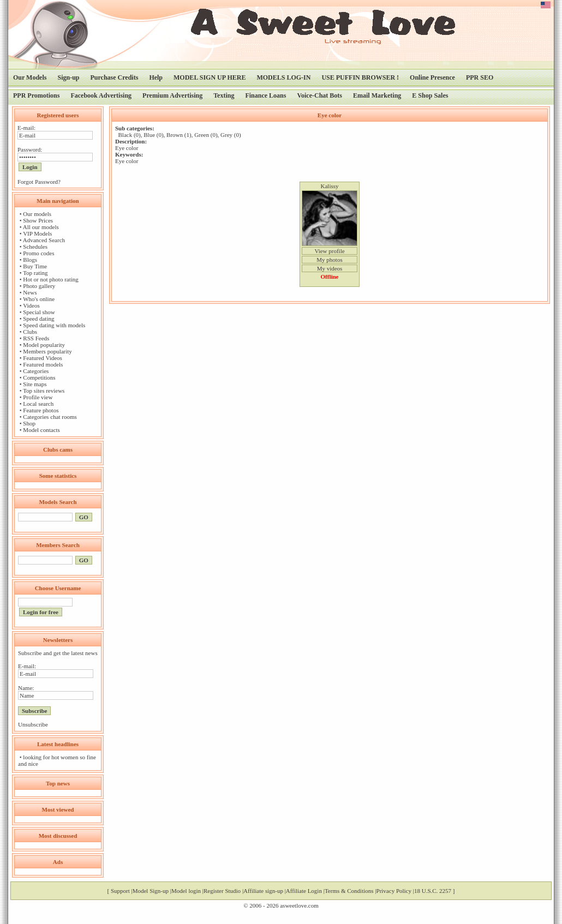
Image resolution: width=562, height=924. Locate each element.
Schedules (35, 247)
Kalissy (330, 186)
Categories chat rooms (50, 417)
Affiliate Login (304, 891)
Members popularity (47, 351)
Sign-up (68, 77)
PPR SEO (480, 77)
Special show (39, 312)
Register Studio (222, 891)
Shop (29, 423)
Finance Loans (265, 95)
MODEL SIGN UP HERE (210, 77)
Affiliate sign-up (263, 891)
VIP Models (37, 233)
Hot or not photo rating (50, 279)
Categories (36, 371)
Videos (31, 305)
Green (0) (206, 135)
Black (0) (130, 135)
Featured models (43, 364)
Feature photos (41, 410)
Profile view (38, 397)
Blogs (30, 260)
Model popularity (44, 345)
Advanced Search (44, 240)
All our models (41, 227)
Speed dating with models (54, 325)
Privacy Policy (394, 891)
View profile (329, 251)
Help (156, 77)
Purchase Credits (114, 77)
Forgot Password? (39, 182)
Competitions (39, 377)
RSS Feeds (36, 338)
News (30, 292)
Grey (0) (231, 135)
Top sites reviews (44, 391)
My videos (330, 268)
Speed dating (38, 319)
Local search (38, 404)
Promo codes (38, 253)
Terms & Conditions (349, 891)
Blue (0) (153, 135)
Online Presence (432, 77)
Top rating (35, 273)
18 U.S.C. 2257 (433, 891)
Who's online (39, 299)
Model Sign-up (151, 891)
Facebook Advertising (101, 95)
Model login (186, 891)
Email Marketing (377, 95)
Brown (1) (179, 135)
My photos (329, 260)
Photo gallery (39, 286)
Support (120, 891)
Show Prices (38, 220)
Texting (224, 95)
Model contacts (41, 430)
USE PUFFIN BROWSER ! (360, 77)
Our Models (30, 77)
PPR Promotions (36, 95)
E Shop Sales (430, 95)
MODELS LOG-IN (283, 77)
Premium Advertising (172, 95)
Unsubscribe (33, 724)
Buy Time (35, 266)
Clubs (30, 332)
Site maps (35, 384)
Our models (37, 214)
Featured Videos (43, 358)
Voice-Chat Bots (319, 95)
